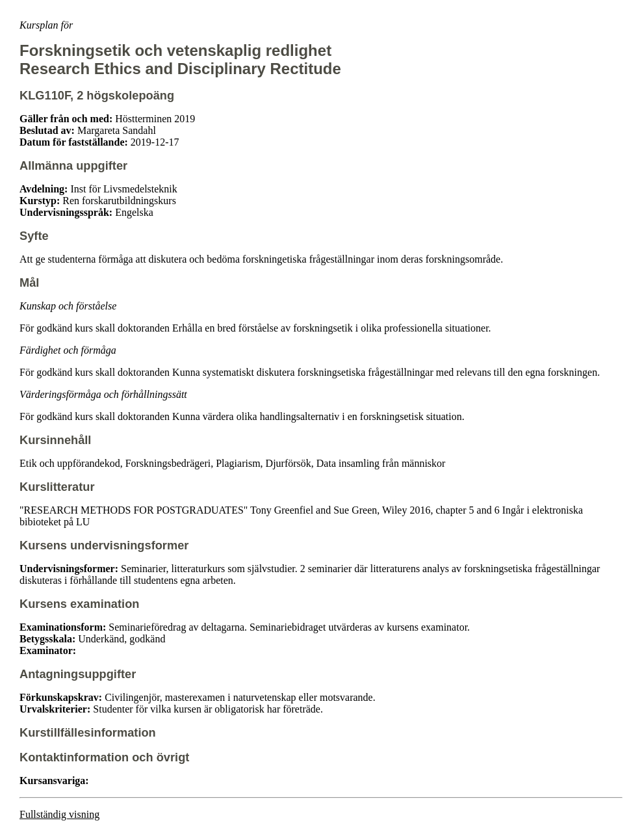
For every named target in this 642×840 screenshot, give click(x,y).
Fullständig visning (59, 814)
